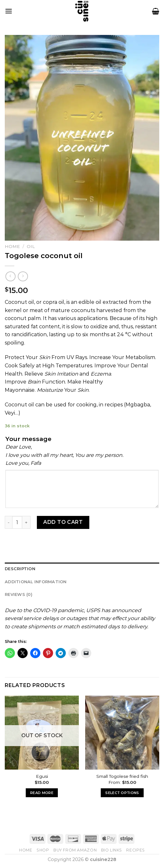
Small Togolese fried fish (122, 776)
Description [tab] (20, 569)
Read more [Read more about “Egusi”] (42, 793)
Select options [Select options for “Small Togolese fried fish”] (122, 793)
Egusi (42, 776)
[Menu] (9, 11)
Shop (43, 850)
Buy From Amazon (75, 850)
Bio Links (112, 850)
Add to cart (63, 522)
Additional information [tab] (36, 582)
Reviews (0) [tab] (19, 594)
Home (12, 246)
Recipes (135, 850)
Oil (31, 246)
